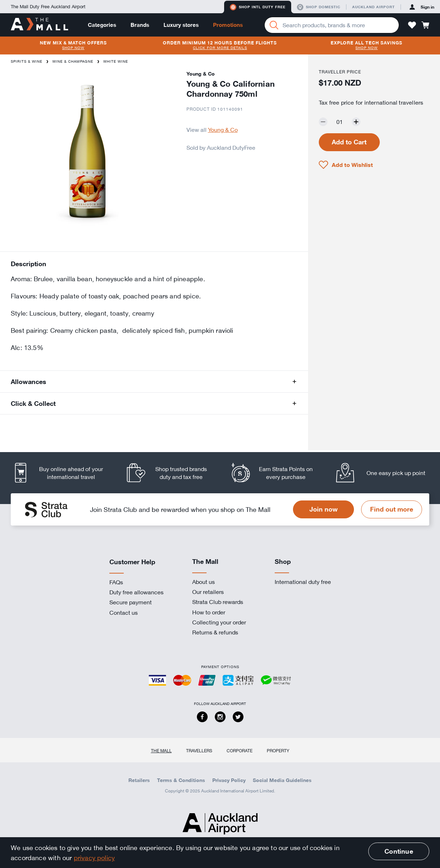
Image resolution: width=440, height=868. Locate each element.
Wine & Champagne (73, 61)
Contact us (124, 613)
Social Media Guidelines (282, 780)
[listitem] (63, 473)
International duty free (303, 582)
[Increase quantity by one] (356, 122)
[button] (412, 25)
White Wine (116, 61)
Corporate (240, 750)
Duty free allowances (136, 592)
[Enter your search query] (332, 25)
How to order (209, 612)
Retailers (139, 780)
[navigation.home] (39, 25)
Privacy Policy (229, 780)
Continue (399, 851)
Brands (140, 25)
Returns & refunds (215, 632)
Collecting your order (219, 622)
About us (204, 582)
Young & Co (223, 130)
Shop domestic (319, 7)
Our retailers (208, 592)
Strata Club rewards (218, 602)
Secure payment (131, 602)
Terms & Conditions (181, 780)
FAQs (116, 582)
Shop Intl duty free (258, 7)
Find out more (392, 509)
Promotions (228, 25)
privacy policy (94, 858)
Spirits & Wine (27, 61)
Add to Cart (349, 142)
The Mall (161, 750)
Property (278, 750)
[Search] (274, 25)
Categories (102, 25)
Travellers (199, 750)
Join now (324, 509)
